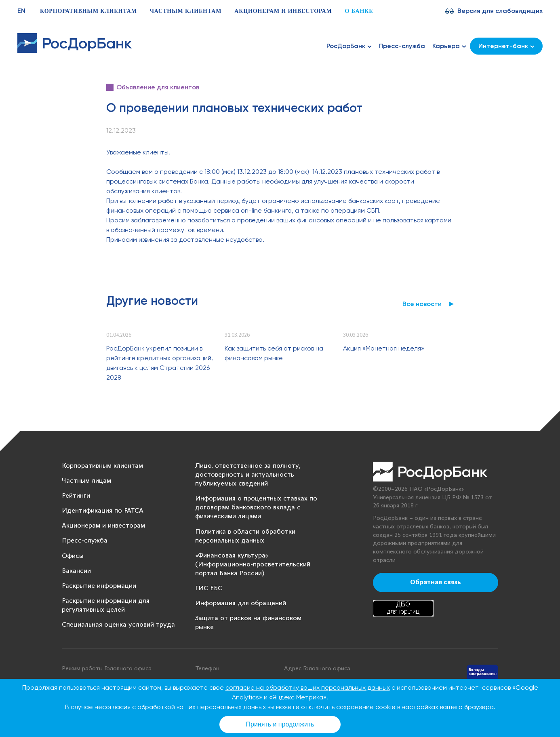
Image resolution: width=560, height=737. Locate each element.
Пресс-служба (402, 46)
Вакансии (76, 571)
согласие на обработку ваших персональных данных (308, 687)
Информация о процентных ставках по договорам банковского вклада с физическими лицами (256, 508)
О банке (359, 11)
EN (21, 11)
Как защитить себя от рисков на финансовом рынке (274, 353)
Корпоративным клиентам (88, 11)
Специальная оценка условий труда (118, 625)
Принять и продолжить (280, 724)
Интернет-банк (506, 46)
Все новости (422, 304)
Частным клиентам (186, 11)
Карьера (449, 46)
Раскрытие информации (99, 586)
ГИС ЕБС (209, 588)
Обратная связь (436, 583)
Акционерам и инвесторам (283, 11)
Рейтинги (76, 496)
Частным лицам (86, 481)
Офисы (73, 556)
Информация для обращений (241, 603)
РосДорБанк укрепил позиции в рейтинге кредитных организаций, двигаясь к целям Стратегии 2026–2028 (160, 363)
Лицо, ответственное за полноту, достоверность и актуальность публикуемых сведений (248, 475)
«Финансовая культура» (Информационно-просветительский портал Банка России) (253, 565)
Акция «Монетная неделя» (384, 348)
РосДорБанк (349, 46)
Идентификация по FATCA (103, 511)
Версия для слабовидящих (500, 11)
